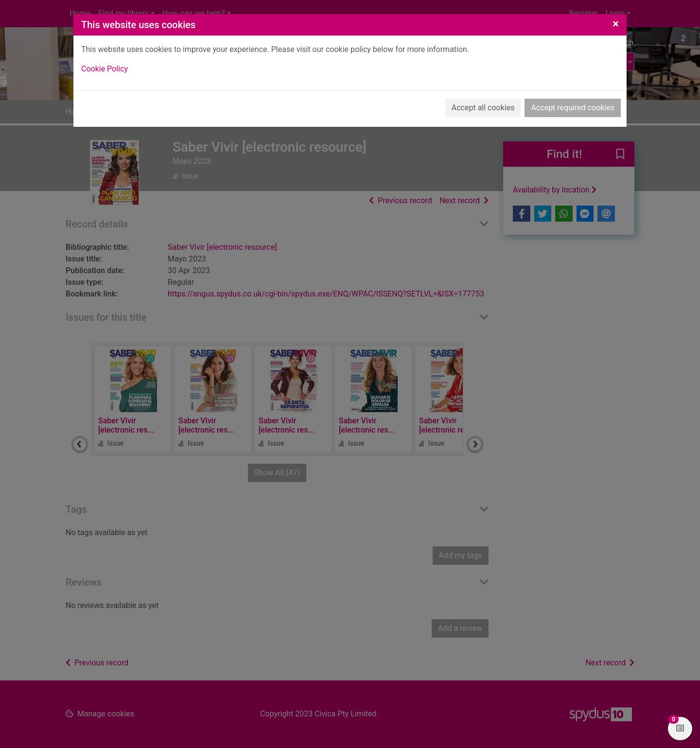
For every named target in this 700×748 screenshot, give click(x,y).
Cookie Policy (105, 69)
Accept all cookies (483, 108)
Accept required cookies (573, 108)
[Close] (616, 24)
